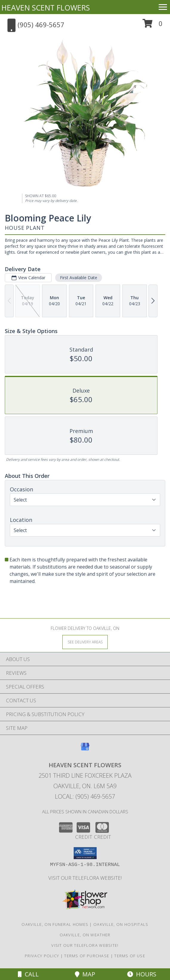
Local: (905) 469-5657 (85, 796)
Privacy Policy (42, 956)
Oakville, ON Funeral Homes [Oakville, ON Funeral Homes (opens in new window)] (55, 924)
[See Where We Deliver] (85, 642)
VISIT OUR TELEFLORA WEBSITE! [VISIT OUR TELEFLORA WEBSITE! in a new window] (85, 878)
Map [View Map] (85, 974)
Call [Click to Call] (28, 974)
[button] (153, 26)
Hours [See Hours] (142, 974)
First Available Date (79, 278)
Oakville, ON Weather (85, 935)
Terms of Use (130, 956)
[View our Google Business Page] (85, 749)
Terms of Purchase (87, 956)
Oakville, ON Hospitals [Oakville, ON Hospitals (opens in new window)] (121, 924)
